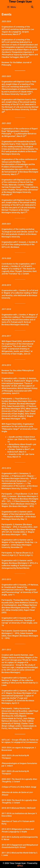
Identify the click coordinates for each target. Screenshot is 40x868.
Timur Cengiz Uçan (20, 2)
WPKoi (20, 866)
